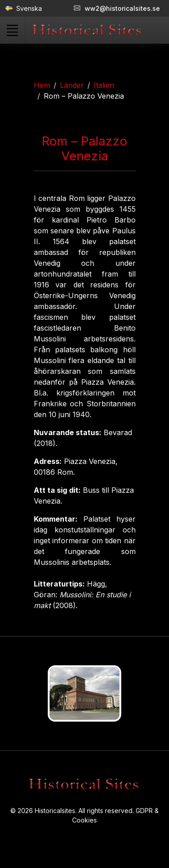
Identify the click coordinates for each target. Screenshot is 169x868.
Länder (72, 85)
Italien (104, 85)
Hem (42, 85)
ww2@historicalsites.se (117, 8)
